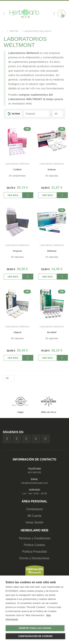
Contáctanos (34, 509)
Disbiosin (52, 251)
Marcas (14, 31)
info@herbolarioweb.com (34, 483)
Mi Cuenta (35, 516)
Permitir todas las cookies (35, 628)
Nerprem (17, 251)
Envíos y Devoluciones (34, 558)
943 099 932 (34, 472)
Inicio (3, 31)
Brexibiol (52, 332)
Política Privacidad (34, 552)
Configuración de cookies (35, 636)
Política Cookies (35, 545)
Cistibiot (17, 169)
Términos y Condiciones (34, 538)
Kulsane (52, 169)
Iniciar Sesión (34, 522)
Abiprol (17, 332)
